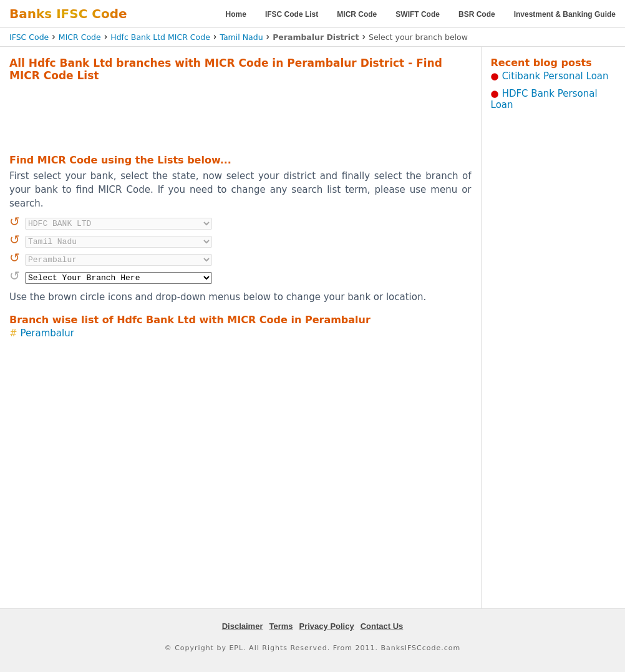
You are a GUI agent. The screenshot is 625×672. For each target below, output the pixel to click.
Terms (281, 626)
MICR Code (357, 14)
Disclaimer (243, 626)
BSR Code (477, 14)
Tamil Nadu (241, 37)
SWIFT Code (418, 14)
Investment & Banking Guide (565, 14)
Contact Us (382, 626)
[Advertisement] (240, 116)
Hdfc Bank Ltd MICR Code (160, 37)
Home (236, 14)
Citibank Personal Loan (555, 76)
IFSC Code (29, 37)
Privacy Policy (327, 626)
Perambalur (47, 333)
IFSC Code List (292, 14)
